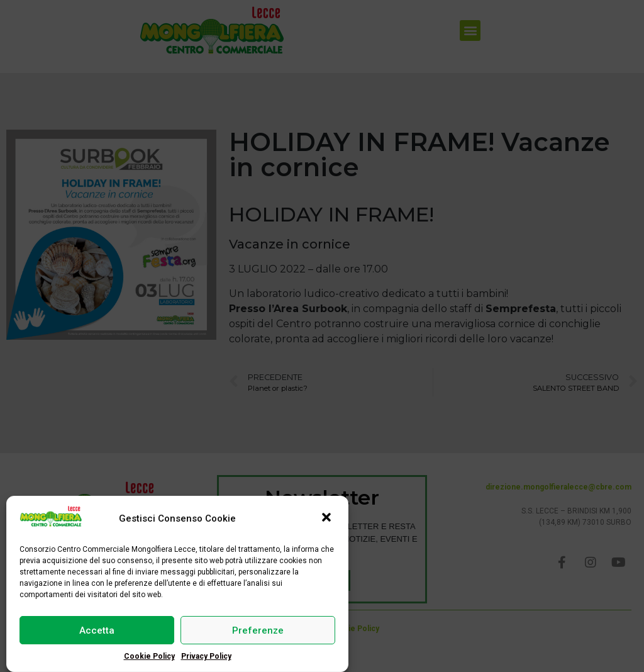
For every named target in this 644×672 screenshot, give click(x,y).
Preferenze (258, 631)
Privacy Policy (206, 657)
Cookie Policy (149, 657)
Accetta (97, 631)
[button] (328, 520)
